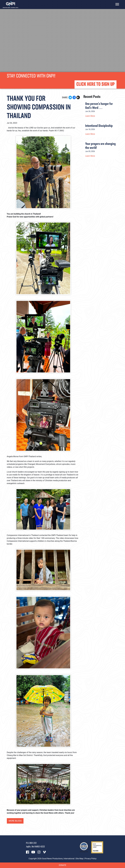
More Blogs (15, 821)
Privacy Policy (91, 859)
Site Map (80, 859)
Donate (62, 865)
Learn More (90, 116)
